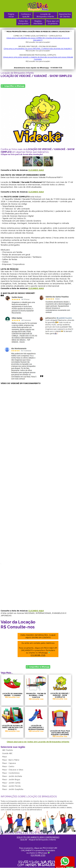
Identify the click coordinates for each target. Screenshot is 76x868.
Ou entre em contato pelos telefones (38, 649)
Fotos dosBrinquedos (23, 22)
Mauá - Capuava (9, 763)
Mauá (4, 757)
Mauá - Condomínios (11, 773)
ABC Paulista (7, 750)
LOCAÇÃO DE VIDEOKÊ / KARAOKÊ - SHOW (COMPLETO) (60, 695)
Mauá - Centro (8, 766)
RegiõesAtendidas (38, 22)
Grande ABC (7, 753)
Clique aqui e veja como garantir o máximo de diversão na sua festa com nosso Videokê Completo (38, 58)
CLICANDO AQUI (36, 170)
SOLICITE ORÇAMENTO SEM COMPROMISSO (38, 837)
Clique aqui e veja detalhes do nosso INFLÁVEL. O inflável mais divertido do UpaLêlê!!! (38, 48)
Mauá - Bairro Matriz (11, 760)
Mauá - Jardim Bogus (11, 779)
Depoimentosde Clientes (65, 15)
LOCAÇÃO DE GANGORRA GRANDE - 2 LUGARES (12, 694)
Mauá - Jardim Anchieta (12, 776)
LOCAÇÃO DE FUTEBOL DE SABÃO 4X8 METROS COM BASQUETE (12, 727)
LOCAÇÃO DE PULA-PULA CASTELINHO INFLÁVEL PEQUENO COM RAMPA (60, 733)
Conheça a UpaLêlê (26, 15)
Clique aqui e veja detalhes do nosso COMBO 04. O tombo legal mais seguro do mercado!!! (38, 39)
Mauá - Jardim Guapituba (13, 789)
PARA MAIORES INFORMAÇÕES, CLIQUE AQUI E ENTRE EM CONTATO (38, 636)
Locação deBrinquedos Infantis (45, 15)
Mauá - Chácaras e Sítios (13, 770)
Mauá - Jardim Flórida (11, 786)
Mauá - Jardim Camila (11, 783)
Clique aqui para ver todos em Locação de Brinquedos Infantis (38, 742)
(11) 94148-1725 (38, 655)
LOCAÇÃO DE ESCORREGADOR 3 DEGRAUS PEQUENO (36, 727)
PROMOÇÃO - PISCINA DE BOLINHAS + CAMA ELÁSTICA (36, 695)
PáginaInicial (11, 15)
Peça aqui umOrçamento (53, 22)
